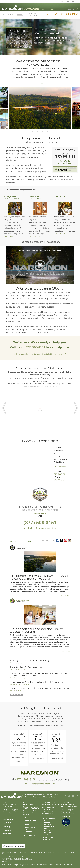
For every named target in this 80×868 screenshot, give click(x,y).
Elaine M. (19, 547)
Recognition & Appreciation (30, 828)
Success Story (27, 547)
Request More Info (49, 828)
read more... (65, 595)
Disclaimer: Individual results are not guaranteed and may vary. (19, 854)
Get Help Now (33, 14)
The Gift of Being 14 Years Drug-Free (26, 667)
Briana (18, 600)
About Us (44, 9)
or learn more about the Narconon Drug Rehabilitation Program (39, 354)
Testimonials (8, 833)
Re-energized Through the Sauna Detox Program (36, 630)
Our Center (66, 816)
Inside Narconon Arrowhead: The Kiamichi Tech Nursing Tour (37, 682)
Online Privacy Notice (36, 852)
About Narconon (30, 818)
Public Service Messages (48, 838)
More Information (50, 818)
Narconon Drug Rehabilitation (8, 819)
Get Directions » (60, 467)
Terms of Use (56, 852)
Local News (25, 684)
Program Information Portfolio (49, 822)
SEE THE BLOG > (17, 695)
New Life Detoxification (38, 197)
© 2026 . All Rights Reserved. (15, 852)
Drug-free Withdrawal (11, 197)
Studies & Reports (29, 832)
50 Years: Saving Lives (31, 824)
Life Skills (60, 196)
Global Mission (30, 820)
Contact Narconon (48, 832)
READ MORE (9, 237)
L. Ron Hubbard (30, 836)
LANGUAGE (69, 1)
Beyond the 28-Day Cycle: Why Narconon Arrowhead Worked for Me (40, 688)
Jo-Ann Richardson (15, 684)
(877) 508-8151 (59, 474)
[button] (40, 846)
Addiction (47, 835)
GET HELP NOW (65, 150)
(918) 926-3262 (59, 480)
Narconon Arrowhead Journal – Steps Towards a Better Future (40, 577)
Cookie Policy (47, 852)
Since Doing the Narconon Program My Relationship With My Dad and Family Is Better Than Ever (39, 674)
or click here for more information (40, 528)
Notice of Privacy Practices (68, 852)
